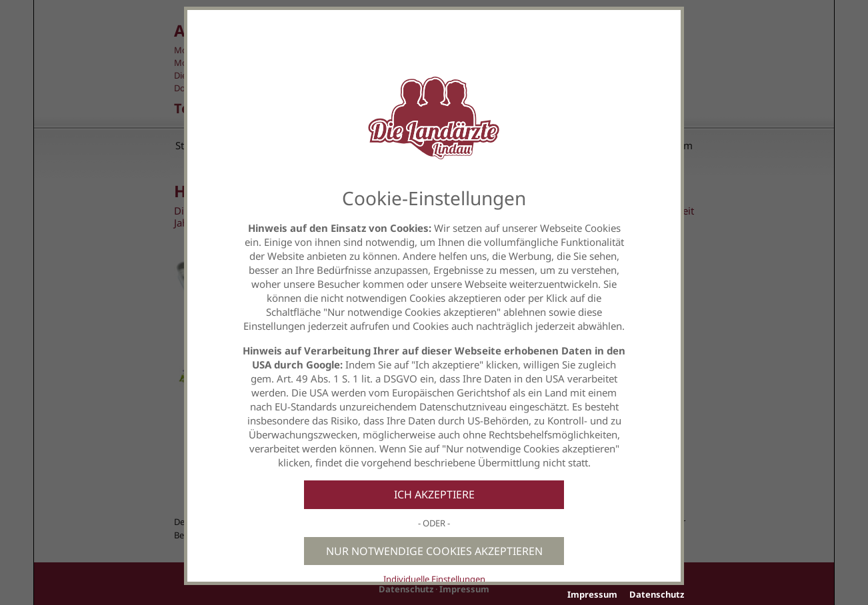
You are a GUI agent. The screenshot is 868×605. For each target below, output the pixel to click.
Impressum (592, 594)
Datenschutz (657, 594)
